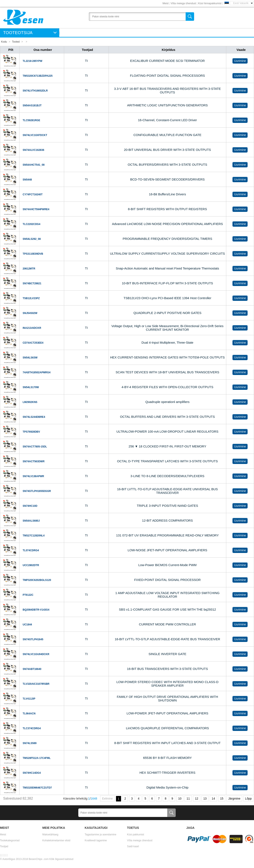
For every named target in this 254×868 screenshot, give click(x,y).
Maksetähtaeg (50, 835)
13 (205, 799)
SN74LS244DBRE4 (34, 417)
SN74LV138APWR (33, 476)
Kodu (4, 42)
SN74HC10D (30, 506)
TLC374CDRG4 (32, 728)
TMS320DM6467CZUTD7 (37, 788)
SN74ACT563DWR (34, 461)
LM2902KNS (30, 402)
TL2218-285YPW (32, 61)
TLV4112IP (29, 699)
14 (213, 799)
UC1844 (27, 625)
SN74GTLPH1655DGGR (37, 491)
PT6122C (28, 595)
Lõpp (248, 799)
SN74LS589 (30, 743)
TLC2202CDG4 (31, 224)
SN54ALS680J (31, 521)
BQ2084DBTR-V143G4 (36, 610)
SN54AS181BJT (32, 106)
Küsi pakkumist (136, 835)
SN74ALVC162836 (33, 150)
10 (180, 799)
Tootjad (4, 846)
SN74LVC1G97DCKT (35, 135)
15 (222, 799)
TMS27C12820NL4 (34, 536)
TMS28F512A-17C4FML (37, 758)
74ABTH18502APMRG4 (37, 372)
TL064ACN (29, 714)
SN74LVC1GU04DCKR (36, 654)
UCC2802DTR (31, 565)
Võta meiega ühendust (183, 3)
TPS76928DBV (31, 432)
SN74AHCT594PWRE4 (36, 209)
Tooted (16, 42)
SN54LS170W (31, 387)
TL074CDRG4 (31, 550)
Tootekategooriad (10, 840)
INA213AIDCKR (32, 328)
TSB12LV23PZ (31, 298)
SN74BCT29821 (32, 283)
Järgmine (234, 799)
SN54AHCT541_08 (34, 165)
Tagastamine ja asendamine (100, 835)
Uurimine (240, 61)
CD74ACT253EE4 (33, 343)
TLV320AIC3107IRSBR (36, 684)
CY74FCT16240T (33, 194)
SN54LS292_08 (32, 239)
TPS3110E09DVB (33, 254)
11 (188, 799)
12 (197, 799)
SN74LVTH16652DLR (35, 91)
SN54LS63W (30, 358)
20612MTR (29, 269)
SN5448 (27, 180)
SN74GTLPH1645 (33, 639)
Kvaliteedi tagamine (96, 840)
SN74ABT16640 (32, 669)
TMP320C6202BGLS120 (37, 580)
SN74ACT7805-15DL (35, 447)
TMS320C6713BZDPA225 (38, 76)
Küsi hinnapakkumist (210, 3)
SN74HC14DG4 (32, 773)
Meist (166, 3)
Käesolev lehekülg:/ (80, 799)
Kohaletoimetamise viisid (56, 840)
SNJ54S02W (30, 313)
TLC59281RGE (31, 120)
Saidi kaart (133, 846)
